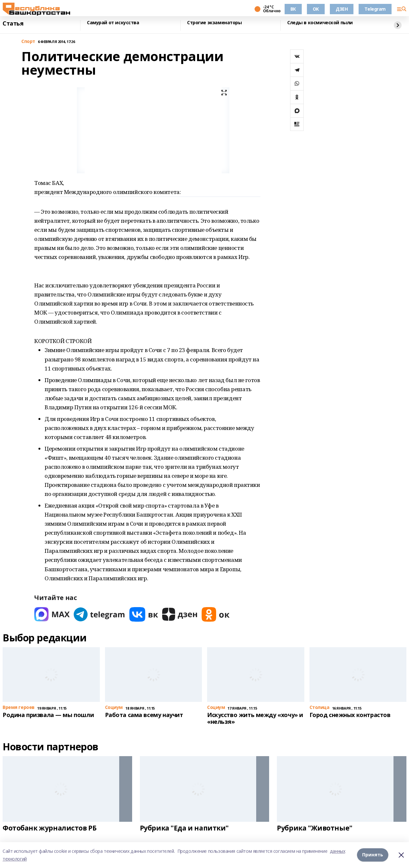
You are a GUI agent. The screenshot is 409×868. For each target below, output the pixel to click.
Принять (373, 855)
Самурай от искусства (113, 23)
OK (316, 9)
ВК (293, 9)
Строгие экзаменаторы (215, 23)
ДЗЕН (342, 9)
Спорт (28, 42)
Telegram (375, 9)
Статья (13, 24)
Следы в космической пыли (320, 23)
